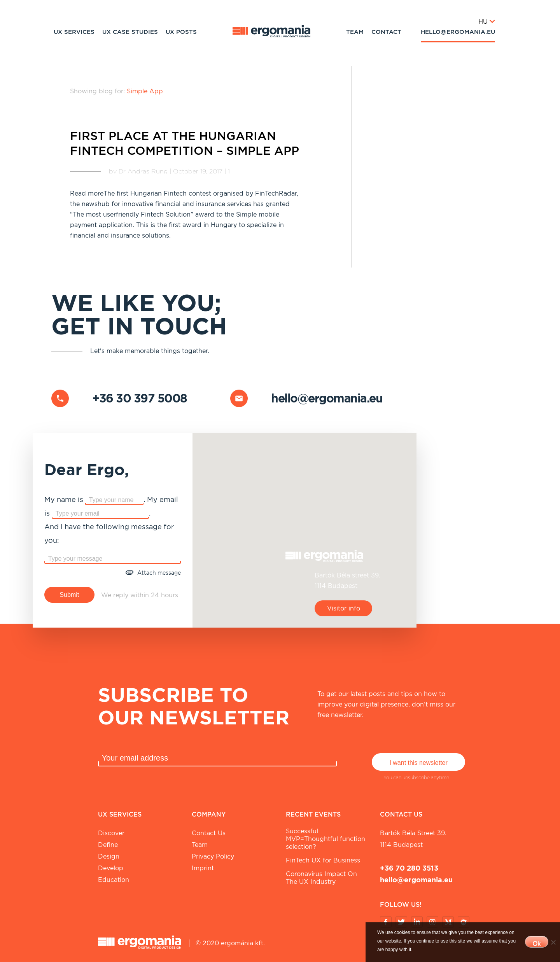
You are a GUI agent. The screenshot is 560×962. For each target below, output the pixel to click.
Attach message (159, 573)
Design (109, 856)
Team (355, 32)
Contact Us (209, 833)
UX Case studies (130, 32)
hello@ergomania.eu (458, 32)
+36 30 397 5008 (140, 398)
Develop (111, 868)
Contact (386, 32)
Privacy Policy (213, 856)
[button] (304, 526)
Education (114, 880)
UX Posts (181, 32)
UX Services (74, 32)
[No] (553, 942)
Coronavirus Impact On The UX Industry (321, 878)
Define (108, 845)
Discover (111, 833)
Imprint (203, 868)
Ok (537, 944)
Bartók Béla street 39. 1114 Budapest (413, 839)
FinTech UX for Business (323, 860)
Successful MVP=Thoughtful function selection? (325, 839)
